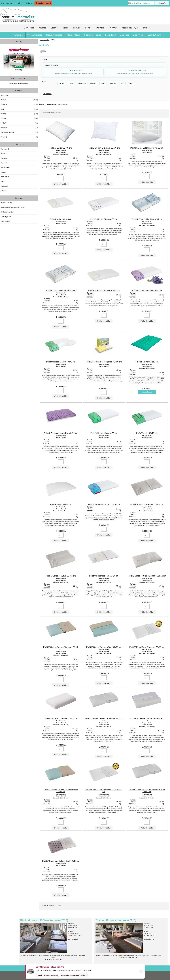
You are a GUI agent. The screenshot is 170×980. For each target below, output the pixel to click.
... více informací (147, 392)
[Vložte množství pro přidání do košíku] (61, 178)
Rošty (66, 28)
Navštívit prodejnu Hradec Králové (74, 975)
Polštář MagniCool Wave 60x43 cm (61, 718)
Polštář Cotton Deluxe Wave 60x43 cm (104, 647)
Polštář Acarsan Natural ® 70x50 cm (147, 148)
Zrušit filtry (48, 94)
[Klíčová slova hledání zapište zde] (141, 3)
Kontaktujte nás (6, 217)
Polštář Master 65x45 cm (147, 362)
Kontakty (18, 3)
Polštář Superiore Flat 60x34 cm (104, 576)
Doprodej (147, 28)
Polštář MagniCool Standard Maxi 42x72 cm (104, 791)
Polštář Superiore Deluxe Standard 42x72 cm (104, 719)
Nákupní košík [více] (19, 79)
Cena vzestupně (51, 104)
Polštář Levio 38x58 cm (61, 504)
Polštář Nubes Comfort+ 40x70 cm (104, 291)
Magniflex (4, 158)
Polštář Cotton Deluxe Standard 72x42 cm (61, 648)
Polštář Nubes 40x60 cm (61, 219)
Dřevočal (4, 163)
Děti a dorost (111, 35)
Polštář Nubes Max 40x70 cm (104, 433)
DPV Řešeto (5, 177)
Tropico (3, 172)
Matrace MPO (5, 168)
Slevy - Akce (29, 28)
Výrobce (45, 82)
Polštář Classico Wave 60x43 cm (61, 576)
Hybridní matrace (73, 35)
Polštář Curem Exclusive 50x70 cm (104, 148)
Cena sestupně (63, 104)
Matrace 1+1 (18, 35)
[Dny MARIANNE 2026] (19, 59)
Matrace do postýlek (130, 28)
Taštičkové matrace (54, 35)
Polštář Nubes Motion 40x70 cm (61, 362)
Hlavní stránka (7, 3)
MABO (3, 181)
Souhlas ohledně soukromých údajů (13, 207)
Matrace (42, 28)
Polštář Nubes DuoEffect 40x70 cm (104, 504)
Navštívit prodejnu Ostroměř (47, 975)
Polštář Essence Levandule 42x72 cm (61, 433)
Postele (88, 28)
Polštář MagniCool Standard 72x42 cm (147, 647)
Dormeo (3, 154)
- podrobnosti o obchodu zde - (128, 957)
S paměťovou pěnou (93, 35)
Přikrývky (113, 28)
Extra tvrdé (124, 35)
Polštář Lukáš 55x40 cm (61, 148)
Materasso (4, 186)
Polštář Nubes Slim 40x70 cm (104, 219)
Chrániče (55, 28)
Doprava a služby (6, 203)
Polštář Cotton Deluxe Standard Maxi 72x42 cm (61, 791)
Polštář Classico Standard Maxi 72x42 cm (147, 576)
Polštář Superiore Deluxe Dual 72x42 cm (61, 861)
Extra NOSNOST (155, 35)
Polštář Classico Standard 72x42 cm (147, 504)
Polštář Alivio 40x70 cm (147, 433)
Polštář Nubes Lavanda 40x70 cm (147, 291)
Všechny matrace (35, 35)
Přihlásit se (29, 3)
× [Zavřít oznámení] (141, 971)
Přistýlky (77, 28)
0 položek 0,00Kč (43, 3)
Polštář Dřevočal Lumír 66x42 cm (61, 291)
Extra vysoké (138, 35)
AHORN (3, 191)
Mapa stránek (5, 221)
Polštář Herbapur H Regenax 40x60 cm (104, 362)
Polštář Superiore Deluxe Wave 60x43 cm (147, 719)
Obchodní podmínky (7, 212)
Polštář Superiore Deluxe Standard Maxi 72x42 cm (147, 791)
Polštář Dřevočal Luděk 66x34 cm (147, 219)
